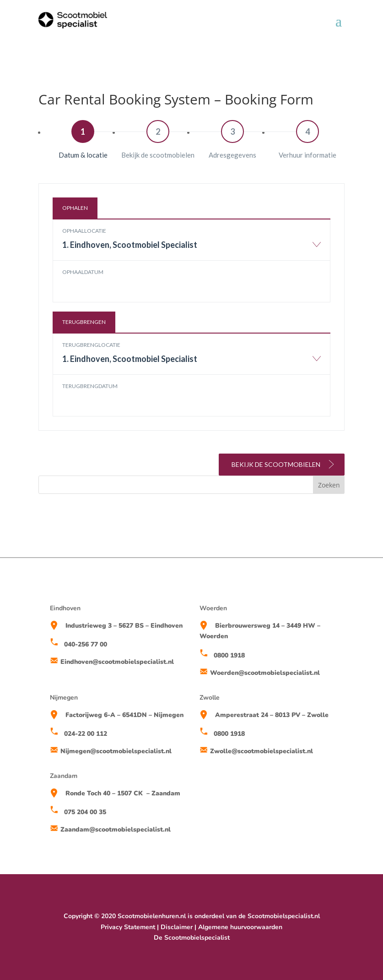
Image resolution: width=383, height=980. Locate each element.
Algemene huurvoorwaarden (240, 927)
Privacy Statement (128, 927)
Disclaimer (177, 927)
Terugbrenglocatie (91, 345)
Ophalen (75, 208)
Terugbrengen (84, 322)
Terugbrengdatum (90, 386)
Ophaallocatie (84, 231)
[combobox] (192, 249)
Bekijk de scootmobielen (283, 464)
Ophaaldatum (83, 272)
